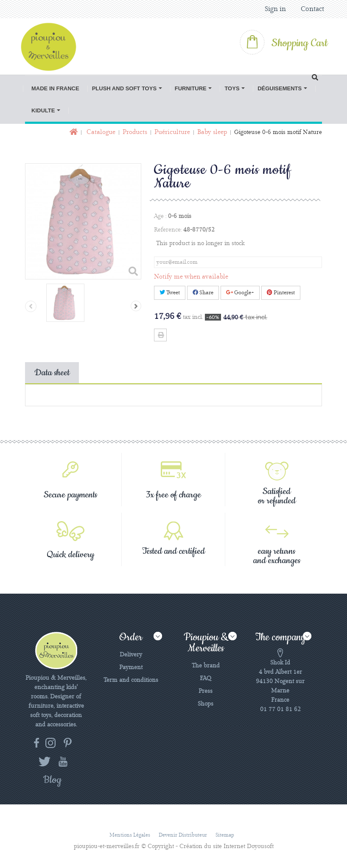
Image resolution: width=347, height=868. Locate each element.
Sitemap (225, 835)
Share (203, 293)
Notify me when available (191, 277)
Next (136, 306)
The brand (206, 666)
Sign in (275, 9)
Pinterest (281, 293)
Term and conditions (131, 680)
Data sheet (52, 373)
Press (206, 691)
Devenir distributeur (183, 835)
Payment (131, 667)
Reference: (168, 230)
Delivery (131, 655)
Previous (31, 306)
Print (160, 335)
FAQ (206, 678)
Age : (160, 216)
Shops (206, 704)
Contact (312, 9)
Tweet (170, 293)
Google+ (240, 293)
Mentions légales (130, 835)
